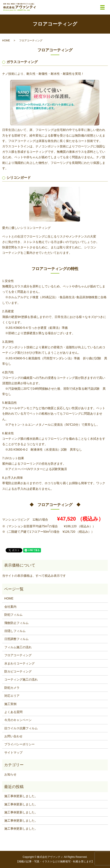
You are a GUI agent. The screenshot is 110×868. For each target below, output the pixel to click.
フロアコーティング (18, 655)
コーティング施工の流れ (21, 679)
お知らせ (10, 774)
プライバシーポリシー (19, 744)
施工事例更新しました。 (21, 796)
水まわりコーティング (19, 663)
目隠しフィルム (15, 631)
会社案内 (10, 607)
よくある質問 (13, 712)
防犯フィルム (13, 615)
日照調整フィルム (16, 639)
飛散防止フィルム (16, 623)
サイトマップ (13, 752)
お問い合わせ (13, 736)
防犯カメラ (12, 688)
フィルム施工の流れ (18, 647)
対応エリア (12, 696)
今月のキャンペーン (18, 720)
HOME (6, 41)
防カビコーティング (18, 671)
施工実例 (10, 704)
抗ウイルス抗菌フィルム (21, 728)
